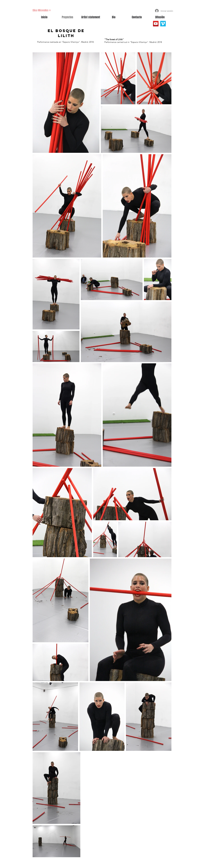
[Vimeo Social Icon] (163, 24)
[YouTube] (156, 24)
